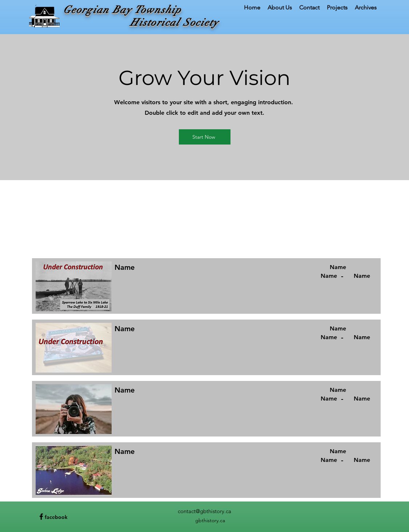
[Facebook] (41, 517)
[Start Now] (205, 137)
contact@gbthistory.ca (204, 511)
